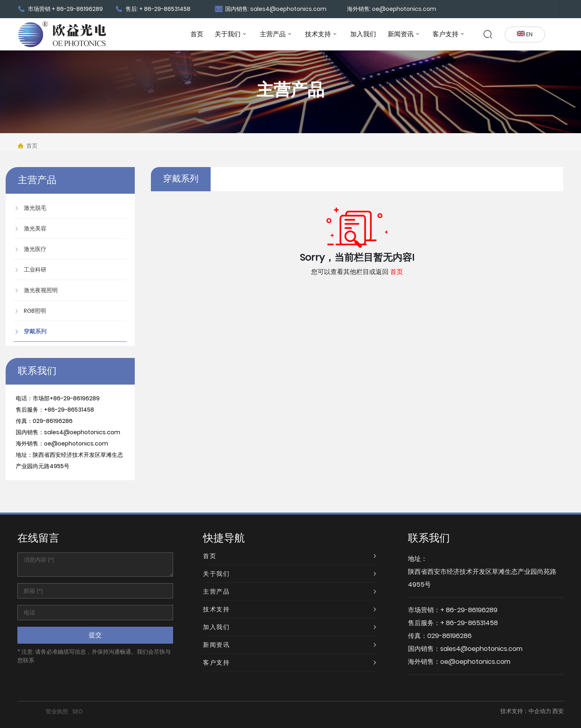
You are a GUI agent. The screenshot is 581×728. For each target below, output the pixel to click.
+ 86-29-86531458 (469, 623)
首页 (397, 272)
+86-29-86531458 (69, 410)
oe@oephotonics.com (76, 443)
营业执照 (57, 711)
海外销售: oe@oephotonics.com (392, 9)
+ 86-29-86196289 (469, 610)
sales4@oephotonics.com (82, 432)
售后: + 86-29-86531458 (153, 9)
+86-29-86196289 (75, 398)
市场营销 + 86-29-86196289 (60, 9)
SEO (77, 711)
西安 (558, 711)
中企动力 (540, 711)
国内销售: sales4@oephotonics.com (271, 9)
